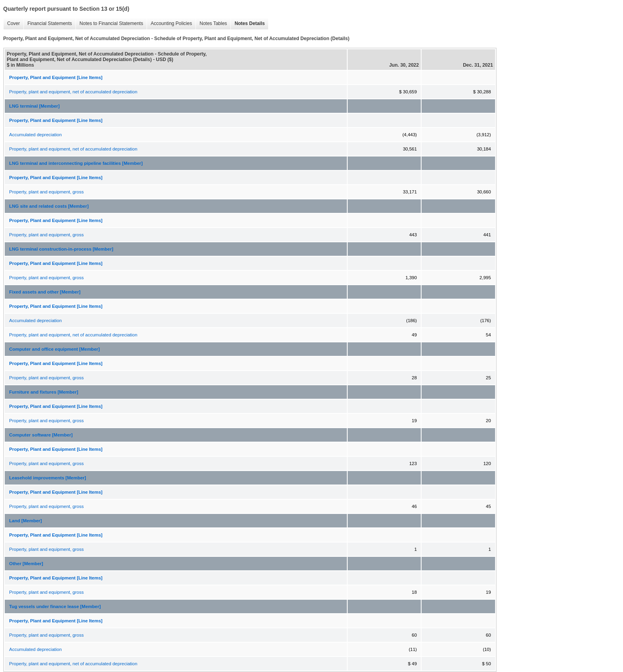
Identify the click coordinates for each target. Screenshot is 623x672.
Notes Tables (213, 23)
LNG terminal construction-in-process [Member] (61, 249)
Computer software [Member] (41, 435)
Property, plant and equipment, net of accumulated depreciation (73, 92)
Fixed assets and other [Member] (45, 292)
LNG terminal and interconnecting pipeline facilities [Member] (76, 163)
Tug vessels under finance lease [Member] (55, 606)
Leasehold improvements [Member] (48, 478)
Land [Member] (25, 521)
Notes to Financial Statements (111, 23)
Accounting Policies (171, 23)
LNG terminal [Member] (34, 106)
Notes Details (250, 23)
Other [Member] (26, 564)
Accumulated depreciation (35, 135)
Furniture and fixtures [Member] (44, 392)
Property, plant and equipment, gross (46, 192)
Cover (14, 23)
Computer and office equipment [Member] (54, 349)
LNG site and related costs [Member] (49, 206)
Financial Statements (50, 23)
